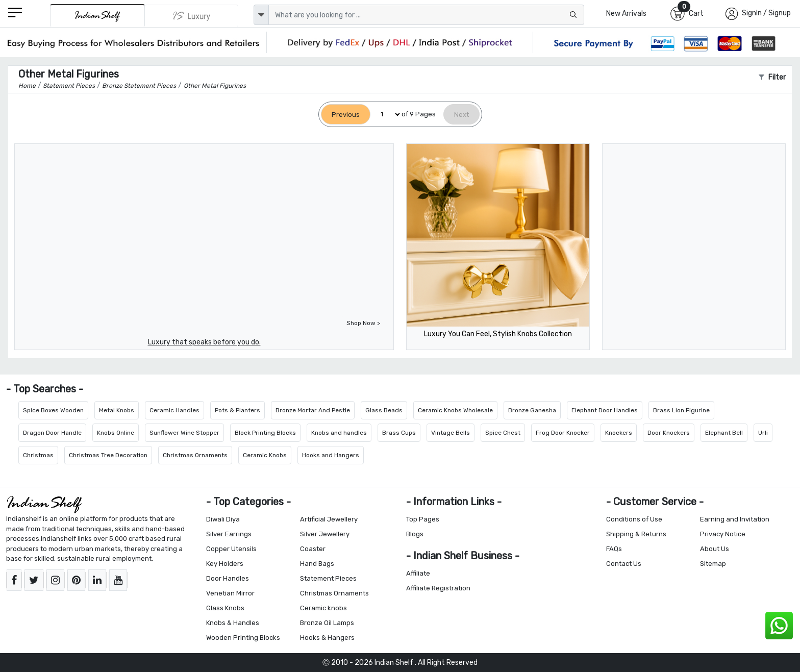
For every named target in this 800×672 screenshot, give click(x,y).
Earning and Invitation (735, 519)
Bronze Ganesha (532, 410)
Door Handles (228, 578)
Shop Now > (363, 323)
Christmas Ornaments (195, 455)
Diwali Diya (223, 519)
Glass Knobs (225, 608)
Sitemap (713, 564)
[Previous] (346, 115)
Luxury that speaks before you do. (204, 342)
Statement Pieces (328, 578)
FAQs (614, 549)
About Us (715, 549)
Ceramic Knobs (265, 455)
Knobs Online (116, 433)
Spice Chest (503, 433)
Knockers (619, 433)
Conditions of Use (634, 519)
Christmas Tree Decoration (108, 455)
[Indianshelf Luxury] (192, 16)
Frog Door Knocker (563, 433)
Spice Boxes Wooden (53, 410)
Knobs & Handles (233, 623)
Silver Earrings (229, 534)
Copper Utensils (231, 549)
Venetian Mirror (230, 593)
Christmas (38, 455)
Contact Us (624, 564)
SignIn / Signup (766, 13)
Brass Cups (399, 433)
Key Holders (225, 564)
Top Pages (423, 519)
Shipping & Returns (636, 534)
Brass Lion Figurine (681, 410)
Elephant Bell (724, 433)
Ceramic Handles (174, 410)
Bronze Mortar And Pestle (313, 410)
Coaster (313, 549)
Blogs (415, 534)
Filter (772, 77)
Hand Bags (317, 564)
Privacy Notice (723, 534)
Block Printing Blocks (265, 433)
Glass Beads (384, 410)
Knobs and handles (339, 433)
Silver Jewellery (325, 534)
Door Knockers (669, 433)
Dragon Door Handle (52, 433)
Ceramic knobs (323, 608)
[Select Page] (386, 115)
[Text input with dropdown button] (426, 15)
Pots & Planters (237, 410)
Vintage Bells (451, 433)
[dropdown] (261, 15)
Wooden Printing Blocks (243, 638)
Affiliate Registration (438, 588)
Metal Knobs (117, 410)
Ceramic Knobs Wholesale (455, 410)
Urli (763, 433)
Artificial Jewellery (329, 519)
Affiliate (418, 573)
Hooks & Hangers (327, 638)
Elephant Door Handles (605, 410)
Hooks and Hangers (331, 455)
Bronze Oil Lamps (327, 623)
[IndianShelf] (97, 16)
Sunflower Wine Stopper (184, 433)
